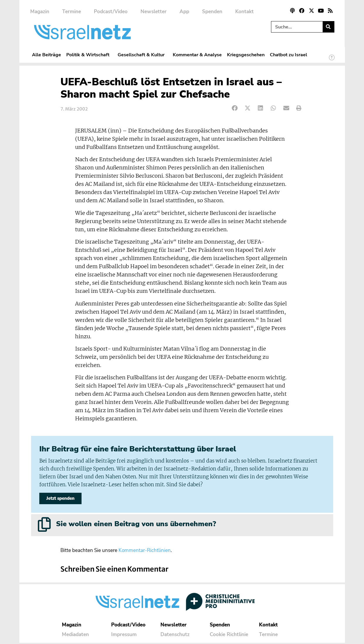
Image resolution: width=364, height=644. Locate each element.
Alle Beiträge (46, 55)
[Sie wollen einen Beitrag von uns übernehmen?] (44, 526)
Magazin (40, 12)
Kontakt (244, 12)
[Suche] (328, 27)
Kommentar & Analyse (197, 55)
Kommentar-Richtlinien (145, 552)
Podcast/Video (111, 12)
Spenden (212, 12)
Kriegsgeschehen (246, 55)
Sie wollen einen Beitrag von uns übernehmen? (136, 525)
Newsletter (154, 12)
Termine (72, 12)
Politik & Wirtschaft (89, 55)
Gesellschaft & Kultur (143, 55)
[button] (235, 108)
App (184, 12)
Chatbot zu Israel (288, 55)
